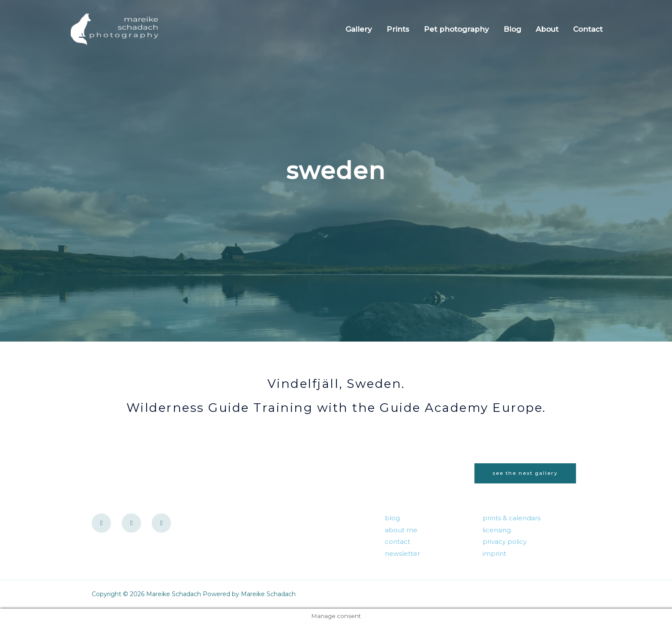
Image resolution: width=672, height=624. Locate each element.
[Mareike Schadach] (118, 29)
